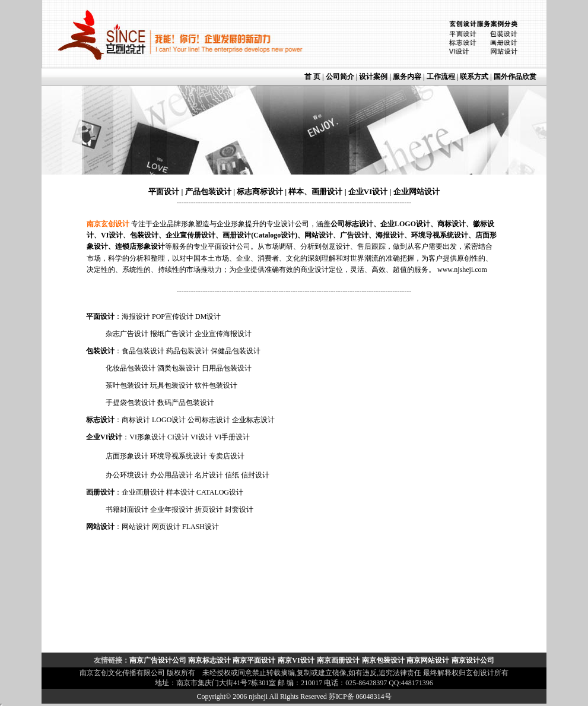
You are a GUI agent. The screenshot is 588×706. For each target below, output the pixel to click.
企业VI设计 (368, 191)
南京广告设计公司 (159, 660)
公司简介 (340, 77)
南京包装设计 (383, 660)
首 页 (312, 77)
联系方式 (474, 77)
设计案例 (373, 77)
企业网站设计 (417, 191)
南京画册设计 (338, 660)
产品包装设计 (208, 191)
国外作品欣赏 (515, 77)
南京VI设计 (296, 660)
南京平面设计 (254, 660)
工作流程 (441, 77)
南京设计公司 (473, 660)
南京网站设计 (428, 660)
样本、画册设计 (315, 191)
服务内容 (408, 77)
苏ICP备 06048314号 (360, 696)
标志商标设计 (259, 191)
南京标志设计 (209, 660)
